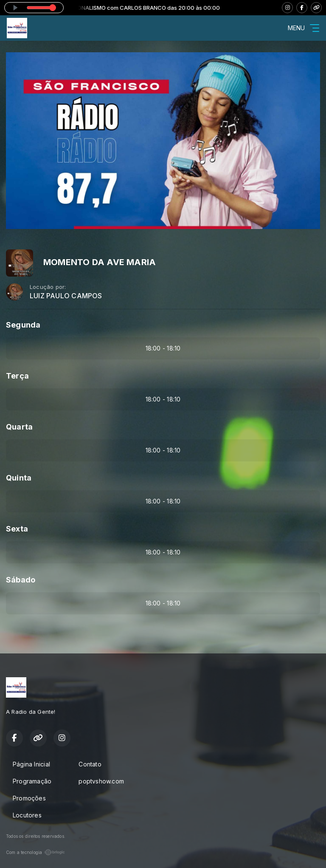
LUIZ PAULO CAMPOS (66, 296)
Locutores (27, 815)
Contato (90, 764)
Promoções (29, 798)
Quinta (19, 478)
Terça (17, 376)
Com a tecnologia (35, 852)
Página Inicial (31, 764)
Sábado (21, 580)
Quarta (19, 427)
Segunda (23, 325)
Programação (32, 781)
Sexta (17, 529)
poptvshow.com (101, 781)
